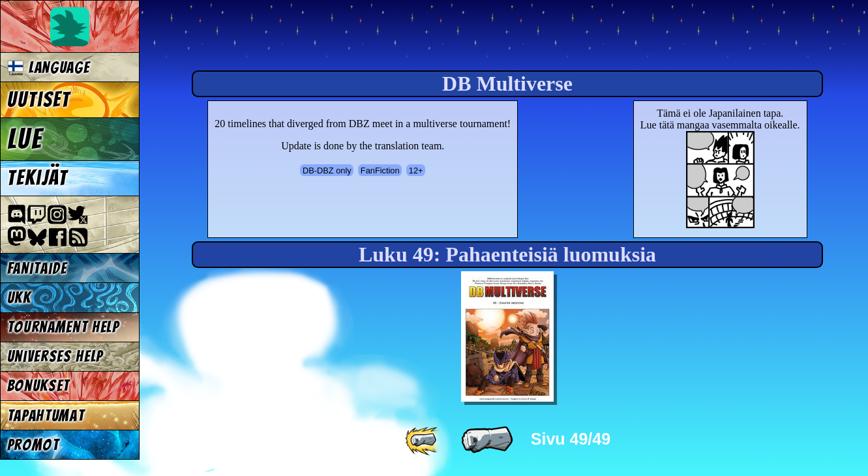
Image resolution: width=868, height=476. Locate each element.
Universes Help (55, 356)
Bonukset (38, 386)
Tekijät (38, 178)
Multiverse (340, 37)
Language (49, 67)
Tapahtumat (46, 416)
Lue (25, 139)
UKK (19, 298)
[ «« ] (424, 440)
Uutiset (39, 100)
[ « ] (487, 440)
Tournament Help (63, 327)
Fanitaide (37, 268)
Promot (33, 445)
